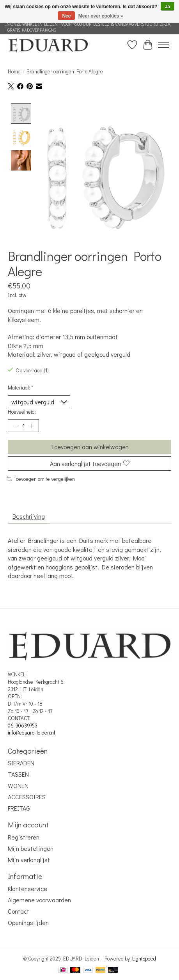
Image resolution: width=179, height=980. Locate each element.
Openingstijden (28, 923)
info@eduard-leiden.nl (31, 733)
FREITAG (19, 808)
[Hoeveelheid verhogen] (32, 426)
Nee (66, 16)
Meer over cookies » (101, 16)
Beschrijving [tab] (29, 517)
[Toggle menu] (163, 45)
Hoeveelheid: (22, 412)
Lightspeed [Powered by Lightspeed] (144, 959)
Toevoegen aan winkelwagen (90, 447)
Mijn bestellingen (31, 849)
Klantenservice (27, 889)
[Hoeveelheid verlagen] (15, 426)
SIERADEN (21, 763)
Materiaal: (20, 388)
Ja (167, 7)
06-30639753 (23, 726)
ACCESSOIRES (27, 797)
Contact (19, 912)
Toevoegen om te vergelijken (41, 479)
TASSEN (18, 775)
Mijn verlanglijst (29, 860)
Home (14, 71)
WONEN (18, 786)
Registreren (24, 837)
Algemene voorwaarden (39, 900)
